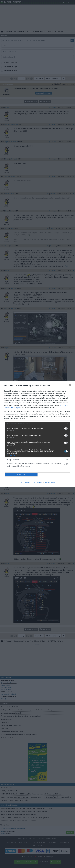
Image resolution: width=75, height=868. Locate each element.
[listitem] (37, 424)
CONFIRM (21, 474)
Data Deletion (25, 482)
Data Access (37, 482)
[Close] (71, 386)
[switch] (66, 428)
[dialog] (37, 434)
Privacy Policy (50, 482)
